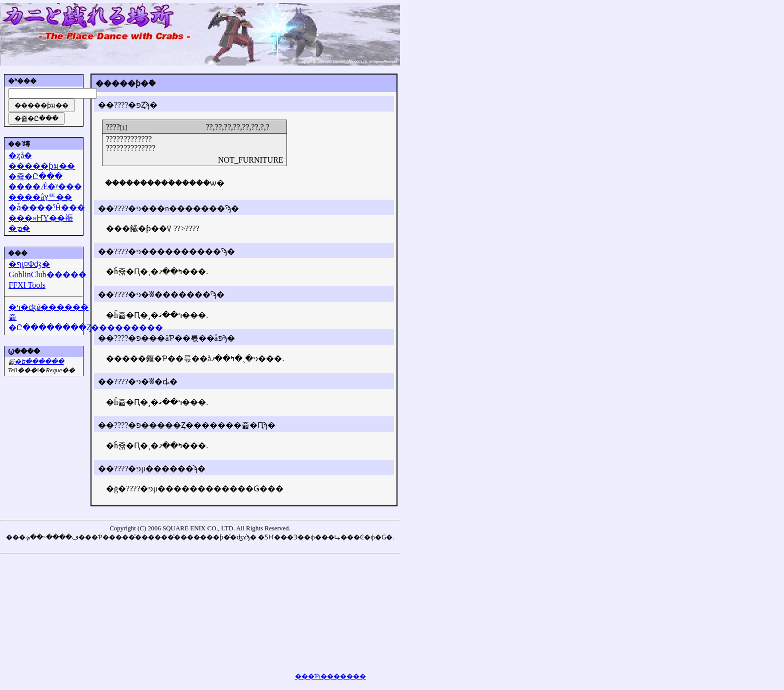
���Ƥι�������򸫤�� (331, 676)
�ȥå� (20, 155)
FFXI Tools (27, 285)
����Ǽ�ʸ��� (45, 186)
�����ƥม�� (42, 166)
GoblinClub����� (47, 274)
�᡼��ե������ (39, 362)
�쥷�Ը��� (35, 176)
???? (112, 127)
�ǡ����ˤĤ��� (47, 207)
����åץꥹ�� (40, 197)
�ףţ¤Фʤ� (29, 264)
